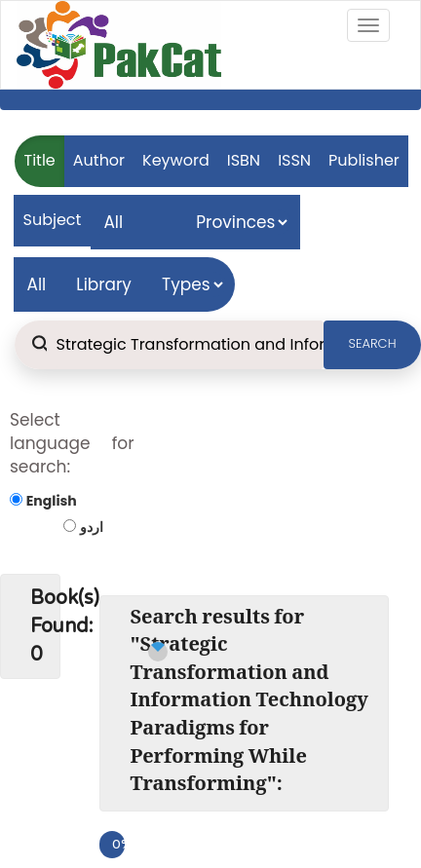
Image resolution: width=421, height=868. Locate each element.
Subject (53, 220)
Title (40, 160)
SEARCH (373, 343)
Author (99, 160)
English (52, 501)
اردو (92, 527)
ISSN (294, 160)
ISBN (244, 160)
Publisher (364, 160)
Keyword (176, 160)
